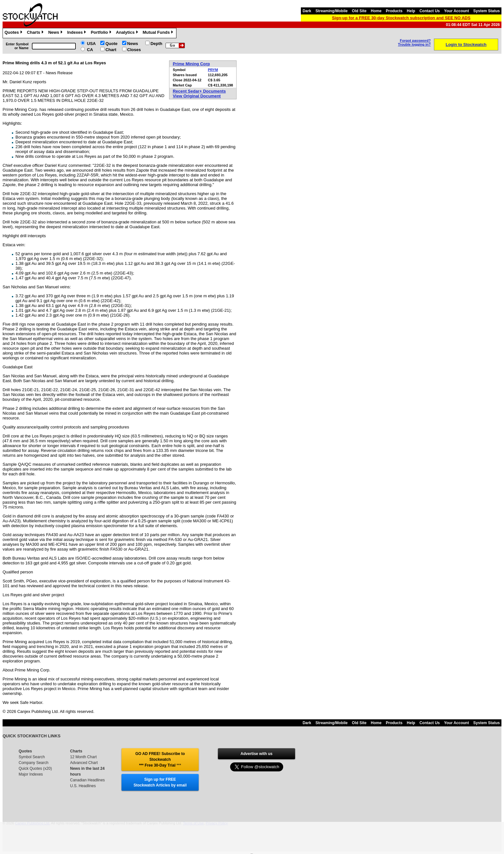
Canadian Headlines (87, 780)
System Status (486, 11)
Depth (156, 44)
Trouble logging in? (414, 44)
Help (411, 11)
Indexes (77, 33)
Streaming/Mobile (331, 11)
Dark (307, 11)
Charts (36, 33)
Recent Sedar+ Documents (199, 91)
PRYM (213, 70)
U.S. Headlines (83, 786)
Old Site (359, 11)
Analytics (128, 33)
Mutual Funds (159, 33)
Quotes (14, 33)
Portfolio (102, 33)
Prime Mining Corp (191, 64)
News (56, 33)
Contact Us (430, 11)
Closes (134, 50)
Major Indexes (31, 774)
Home (376, 11)
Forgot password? (415, 40)
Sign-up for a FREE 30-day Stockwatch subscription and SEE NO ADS (401, 18)
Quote (112, 44)
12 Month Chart (83, 757)
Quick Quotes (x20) (35, 769)
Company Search (34, 763)
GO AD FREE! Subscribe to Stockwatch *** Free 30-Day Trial (160, 760)
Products (394, 11)
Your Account (457, 11)
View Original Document (197, 96)
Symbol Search (32, 757)
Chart (111, 50)
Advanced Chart (84, 763)
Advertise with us (256, 754)
